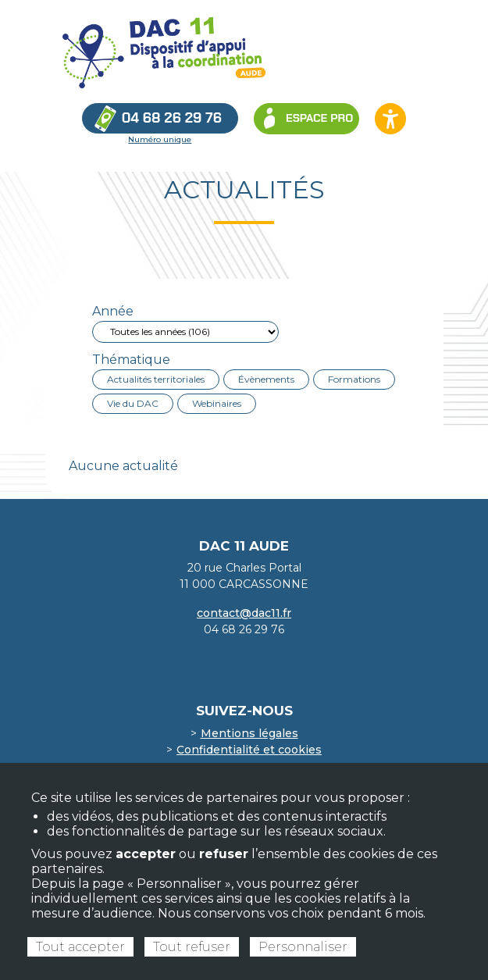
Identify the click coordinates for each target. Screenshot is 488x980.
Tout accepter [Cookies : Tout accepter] (80, 947)
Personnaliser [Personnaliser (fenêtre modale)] (303, 947)
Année (113, 311)
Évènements (266, 379)
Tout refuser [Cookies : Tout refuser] (192, 947)
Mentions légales (249, 733)
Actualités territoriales (156, 379)
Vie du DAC (133, 403)
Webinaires (217, 403)
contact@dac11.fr (244, 613)
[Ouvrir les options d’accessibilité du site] (390, 119)
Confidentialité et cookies (249, 750)
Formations (354, 379)
